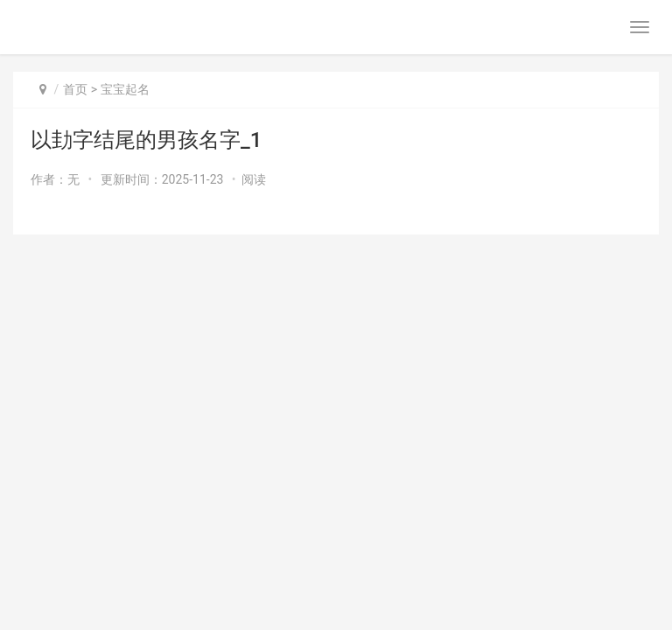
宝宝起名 (125, 89)
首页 (75, 89)
